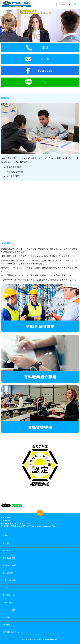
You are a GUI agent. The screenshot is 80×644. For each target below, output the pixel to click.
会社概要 (6, 543)
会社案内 (6, 551)
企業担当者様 (8, 602)
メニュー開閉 (75, 4)
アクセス (6, 588)
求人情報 (6, 617)
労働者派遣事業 (9, 558)
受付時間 (6, 625)
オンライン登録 (9, 610)
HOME (5, 536)
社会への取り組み (10, 580)
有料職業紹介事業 (10, 565)
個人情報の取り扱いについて (14, 632)
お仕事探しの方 (9, 595)
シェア (4, 503)
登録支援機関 (8, 573)
